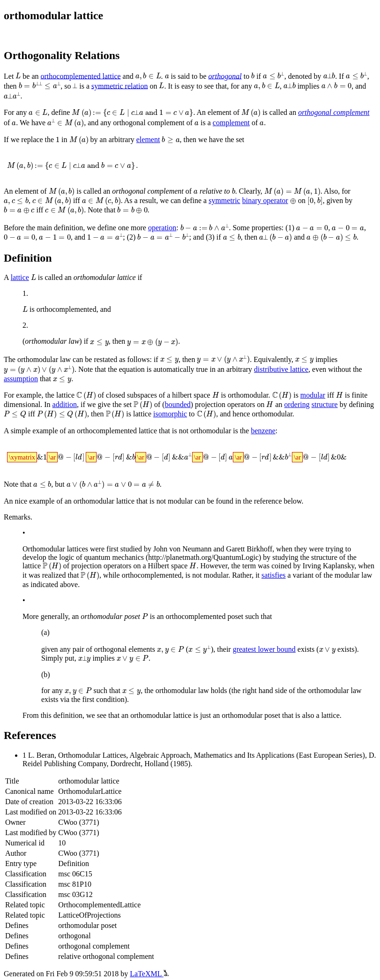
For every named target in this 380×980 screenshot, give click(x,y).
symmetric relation (125, 87)
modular (302, 395)
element (144, 140)
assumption (21, 379)
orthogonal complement (325, 113)
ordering (292, 404)
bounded (174, 404)
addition (65, 404)
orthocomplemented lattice (79, 77)
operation (162, 226)
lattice (20, 277)
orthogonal (225, 77)
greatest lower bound (262, 648)
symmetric (193, 200)
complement (218, 124)
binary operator (233, 200)
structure (320, 404)
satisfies (264, 573)
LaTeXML (149, 972)
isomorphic (153, 413)
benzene (263, 429)
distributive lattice (281, 370)
